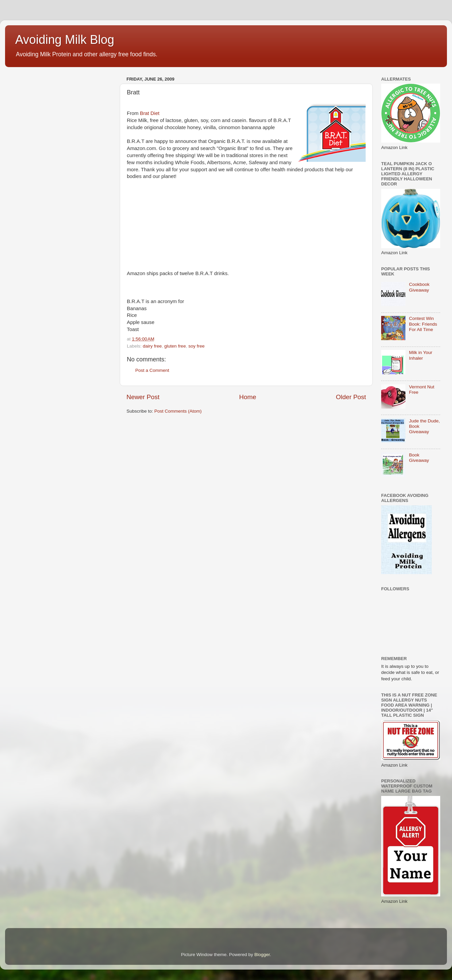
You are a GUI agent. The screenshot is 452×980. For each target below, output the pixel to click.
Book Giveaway (419, 458)
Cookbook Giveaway (419, 287)
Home (248, 397)
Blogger (262, 955)
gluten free (175, 346)
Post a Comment (152, 370)
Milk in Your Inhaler (420, 355)
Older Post (351, 397)
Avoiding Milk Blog (65, 40)
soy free (196, 346)
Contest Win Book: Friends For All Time (423, 324)
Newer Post (143, 397)
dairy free (152, 346)
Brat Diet (150, 113)
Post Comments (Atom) (178, 411)
